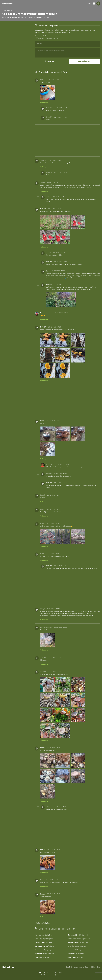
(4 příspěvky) (79, 942)
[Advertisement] (17, 53)
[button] (94, 3)
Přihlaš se (38, 38)
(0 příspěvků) (44, 939)
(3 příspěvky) (78, 935)
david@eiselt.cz (56, 975)
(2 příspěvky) (44, 935)
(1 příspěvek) (79, 939)
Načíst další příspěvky (43, 923)
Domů (68, 967)
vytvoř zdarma (53, 38)
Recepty (88, 967)
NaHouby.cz (8, 3)
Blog (99, 967)
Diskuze (94, 967)
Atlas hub (82, 967)
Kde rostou (74, 967)
